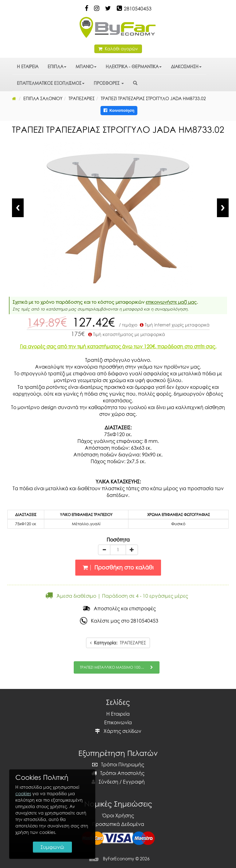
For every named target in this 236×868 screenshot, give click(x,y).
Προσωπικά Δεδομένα (118, 824)
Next (223, 208)
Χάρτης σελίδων (118, 731)
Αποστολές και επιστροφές (119, 608)
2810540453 (138, 9)
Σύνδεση (105, 782)
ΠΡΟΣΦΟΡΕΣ (109, 83)
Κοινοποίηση (119, 110)
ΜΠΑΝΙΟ (86, 66)
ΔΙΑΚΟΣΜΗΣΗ (186, 66)
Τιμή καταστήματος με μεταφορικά (126, 334)
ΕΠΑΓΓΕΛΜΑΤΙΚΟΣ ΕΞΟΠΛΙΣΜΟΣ (51, 83)
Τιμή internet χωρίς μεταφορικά (174, 325)
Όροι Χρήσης (118, 815)
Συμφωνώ (52, 847)
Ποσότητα (118, 540)
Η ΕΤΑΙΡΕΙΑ (28, 66)
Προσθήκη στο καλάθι (118, 567)
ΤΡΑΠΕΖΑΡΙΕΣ (118, 643)
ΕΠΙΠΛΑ (57, 66)
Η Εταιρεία (118, 714)
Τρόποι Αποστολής (118, 773)
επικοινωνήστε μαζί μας (171, 302)
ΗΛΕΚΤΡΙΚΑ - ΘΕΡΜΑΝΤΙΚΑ (134, 66)
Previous (18, 208)
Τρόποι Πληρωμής (118, 764)
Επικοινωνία (118, 722)
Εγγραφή (134, 782)
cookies (23, 794)
